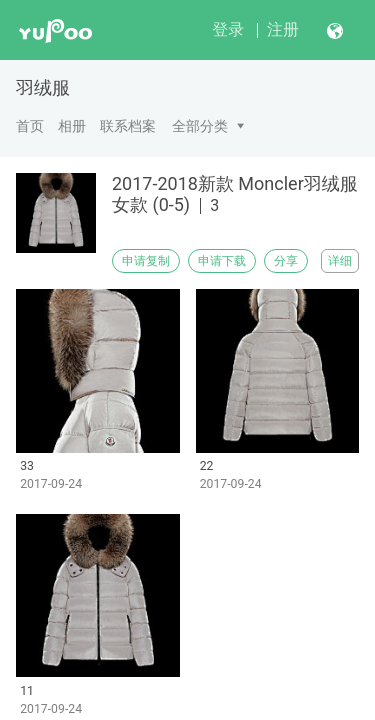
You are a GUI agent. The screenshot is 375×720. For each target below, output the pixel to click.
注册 (283, 29)
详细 (340, 261)
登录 (228, 29)
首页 (30, 126)
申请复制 (146, 261)
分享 (286, 261)
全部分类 (200, 126)
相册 (72, 126)
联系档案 (128, 126)
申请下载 (222, 261)
